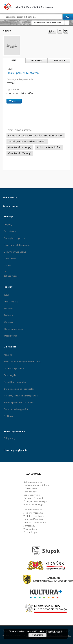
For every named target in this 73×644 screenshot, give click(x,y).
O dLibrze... (9, 416)
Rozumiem (37, 635)
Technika (8, 315)
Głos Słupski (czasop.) (20, 147)
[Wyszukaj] (68, 17)
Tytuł (6, 295)
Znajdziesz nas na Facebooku (19, 389)
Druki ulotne (10, 259)
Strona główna (11, 206)
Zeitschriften (27, 93)
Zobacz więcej (11, 276)
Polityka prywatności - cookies (19, 402)
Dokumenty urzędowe (15, 252)
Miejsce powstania (13, 329)
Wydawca (9, 322)
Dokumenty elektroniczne (17, 245)
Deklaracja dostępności (16, 409)
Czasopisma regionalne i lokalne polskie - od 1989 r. (36, 136)
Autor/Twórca (11, 302)
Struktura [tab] (59, 60)
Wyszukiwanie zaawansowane (48, 23)
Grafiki (7, 265)
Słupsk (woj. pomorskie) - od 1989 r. (27, 141)
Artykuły (8, 225)
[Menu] (69, 3)
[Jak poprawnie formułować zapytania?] (67, 23)
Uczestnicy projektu (14, 368)
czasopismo (13, 93)
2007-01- (11, 83)
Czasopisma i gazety (14, 238)
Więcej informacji (54, 631)
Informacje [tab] (36, 60)
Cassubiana (10, 231)
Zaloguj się (9, 438)
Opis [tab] (14, 60)
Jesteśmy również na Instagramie (21, 396)
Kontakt (8, 355)
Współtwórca (10, 336)
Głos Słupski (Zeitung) (20, 153)
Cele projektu (11, 375)
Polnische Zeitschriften (49, 147)
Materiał (8, 308)
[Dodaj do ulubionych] (60, 31)
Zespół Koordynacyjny (15, 382)
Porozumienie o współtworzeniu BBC (23, 362)
